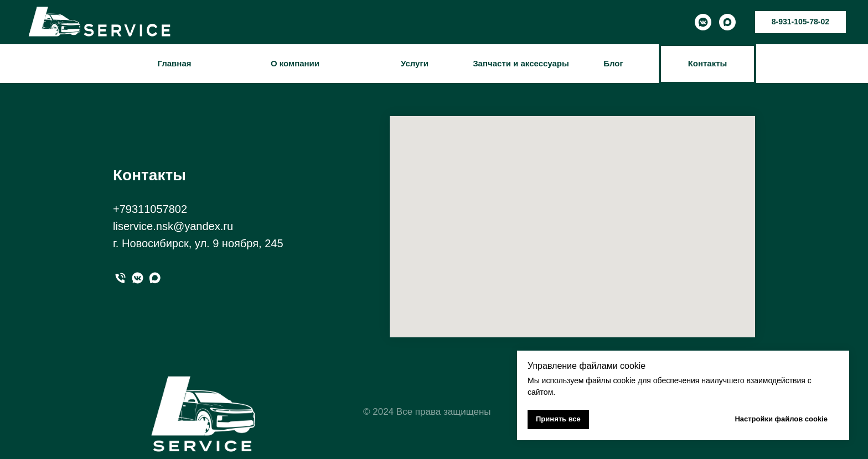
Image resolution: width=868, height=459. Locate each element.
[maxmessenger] (727, 22)
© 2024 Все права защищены (427, 412)
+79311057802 (150, 209)
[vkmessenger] (703, 22)
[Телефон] (120, 278)
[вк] (138, 278)
